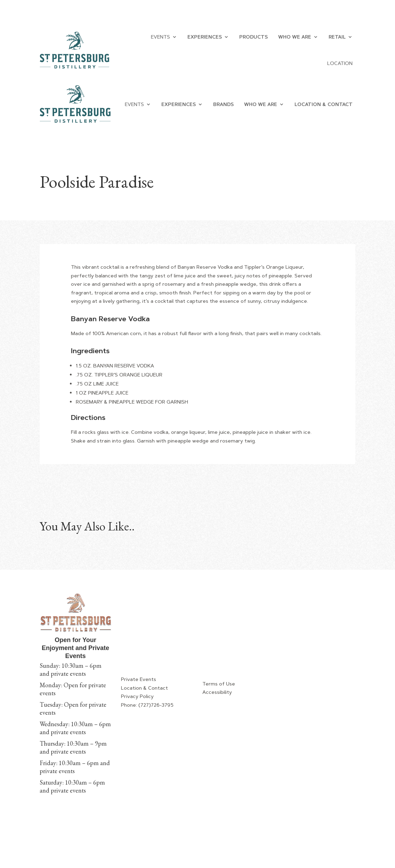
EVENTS (134, 104)
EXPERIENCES (205, 37)
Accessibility (217, 692)
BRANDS (223, 104)
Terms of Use (219, 684)
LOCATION (340, 63)
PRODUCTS (253, 37)
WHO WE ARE (295, 37)
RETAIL (337, 37)
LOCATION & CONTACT (324, 104)
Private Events (139, 679)
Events (160, 37)
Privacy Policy (137, 696)
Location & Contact (144, 688)
